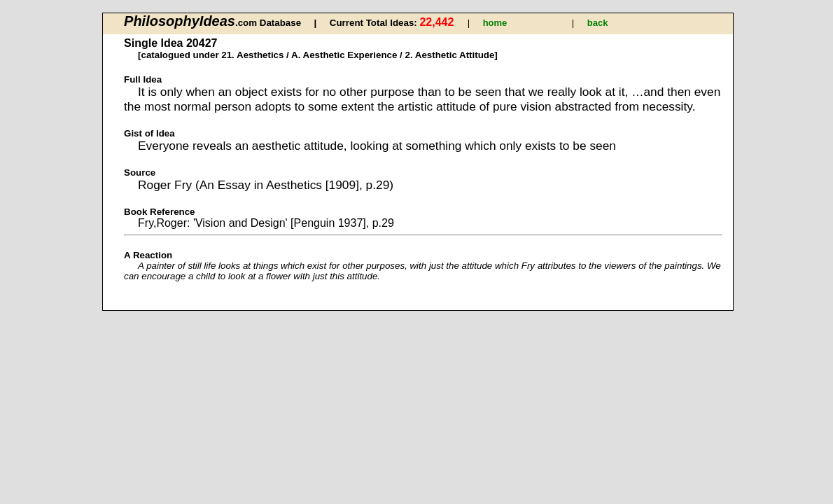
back (598, 23)
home (495, 23)
